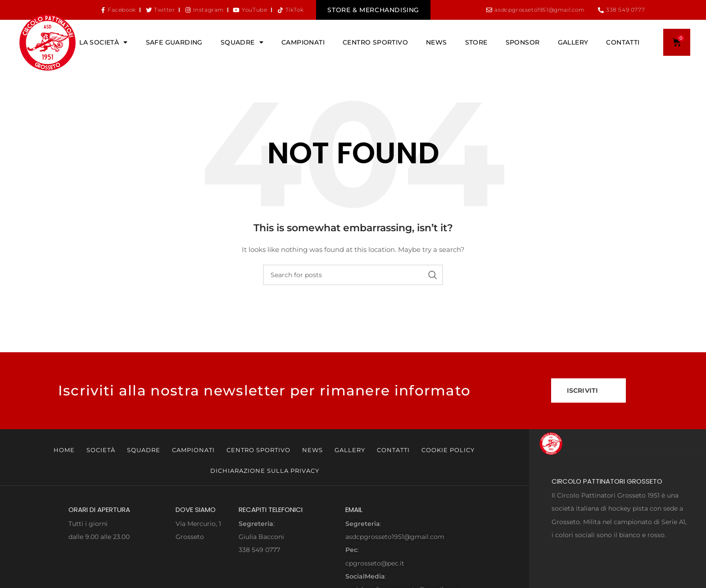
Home (64, 450)
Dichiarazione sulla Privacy (265, 471)
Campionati (303, 42)
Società (101, 450)
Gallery (573, 42)
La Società (103, 42)
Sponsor (523, 42)
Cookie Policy (448, 450)
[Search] (353, 275)
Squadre (242, 42)
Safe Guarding (174, 42)
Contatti (623, 42)
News (437, 42)
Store (476, 42)
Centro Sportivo (375, 42)
